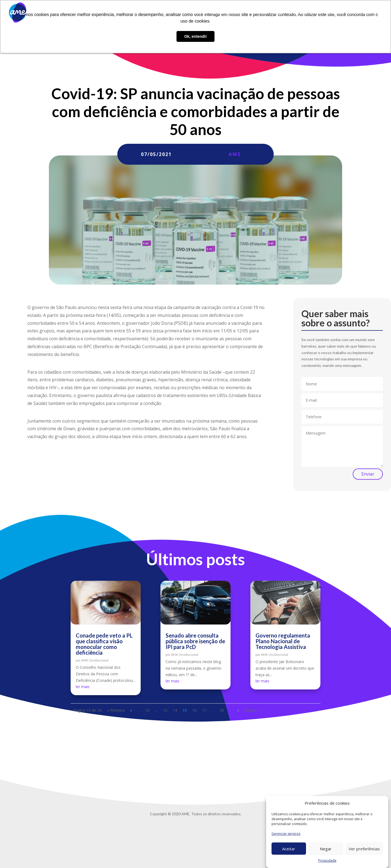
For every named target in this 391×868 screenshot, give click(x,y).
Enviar (368, 474)
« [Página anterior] (131, 710)
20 (222, 710)
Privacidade (327, 861)
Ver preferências (364, 849)
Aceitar (289, 849)
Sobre (200, 13)
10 (147, 710)
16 (194, 710)
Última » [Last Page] (252, 710)
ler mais (83, 687)
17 (204, 710)
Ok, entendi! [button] (195, 36)
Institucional (99, 660)
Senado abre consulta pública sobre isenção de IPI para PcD (195, 641)
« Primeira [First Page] (116, 710)
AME (235, 154)
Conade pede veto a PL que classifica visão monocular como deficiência (104, 644)
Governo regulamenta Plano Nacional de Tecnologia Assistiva (283, 641)
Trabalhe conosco (305, 13)
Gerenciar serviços (286, 834)
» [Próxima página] (238, 710)
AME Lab (259, 13)
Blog (278, 13)
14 (175, 710)
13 (165, 710)
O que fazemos (226, 13)
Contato (335, 13)
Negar (326, 849)
